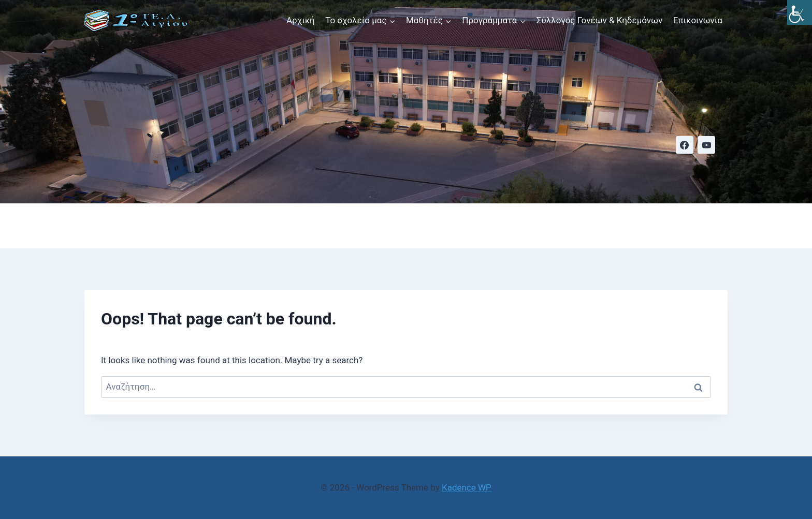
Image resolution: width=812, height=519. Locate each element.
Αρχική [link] (301, 20)
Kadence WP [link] (467, 487)
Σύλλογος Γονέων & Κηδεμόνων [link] (600, 20)
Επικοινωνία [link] (698, 20)
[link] (800, 12)
